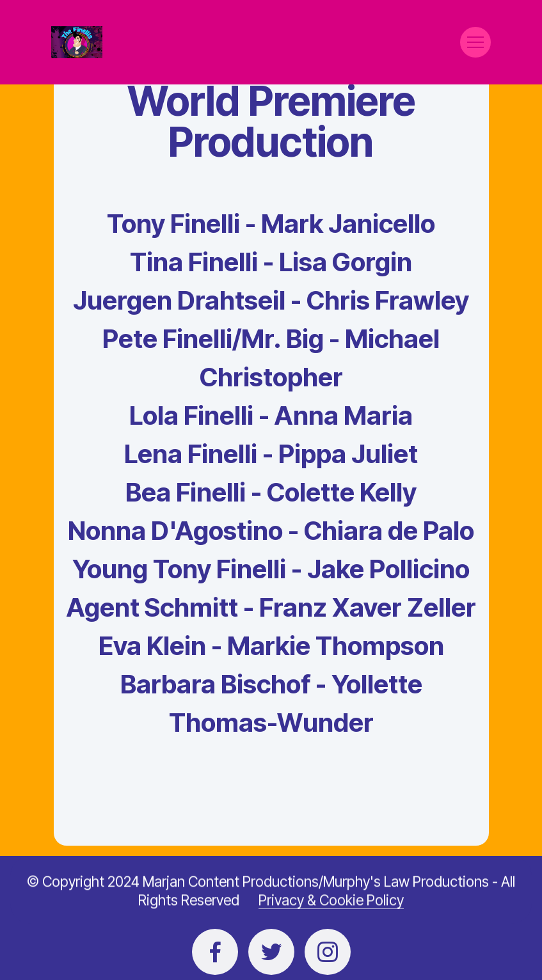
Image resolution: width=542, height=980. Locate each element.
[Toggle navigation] (475, 42)
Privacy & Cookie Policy (331, 914)
